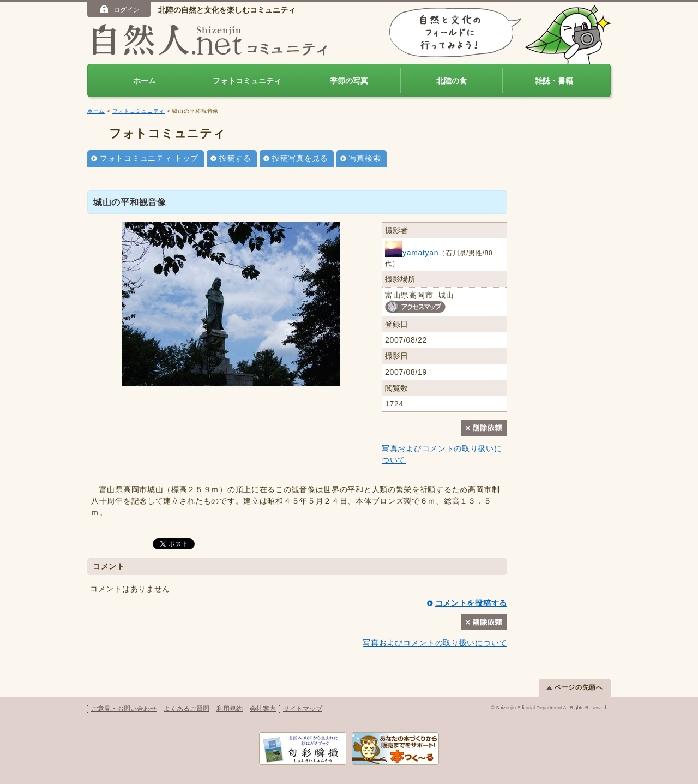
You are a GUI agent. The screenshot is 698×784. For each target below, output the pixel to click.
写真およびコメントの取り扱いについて (435, 643)
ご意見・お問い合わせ (124, 709)
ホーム (145, 81)
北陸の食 (452, 81)
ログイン (119, 9)
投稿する (235, 158)
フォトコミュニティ (247, 81)
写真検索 (365, 158)
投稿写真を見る (300, 158)
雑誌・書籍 (554, 81)
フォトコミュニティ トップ (149, 158)
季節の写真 (349, 81)
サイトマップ (303, 709)
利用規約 (230, 709)
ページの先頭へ (575, 687)
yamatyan (412, 253)
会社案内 (263, 709)
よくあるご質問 (186, 709)
